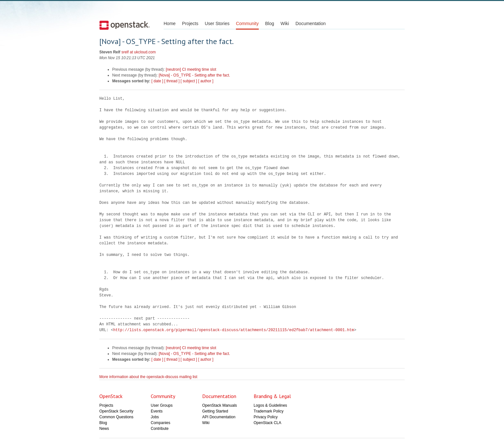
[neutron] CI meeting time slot (191, 69)
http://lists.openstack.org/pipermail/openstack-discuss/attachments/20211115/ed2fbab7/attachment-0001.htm (234, 330)
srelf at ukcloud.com (139, 52)
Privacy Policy (266, 417)
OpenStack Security (116, 411)
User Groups (162, 405)
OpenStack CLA (267, 423)
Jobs (155, 417)
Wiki (285, 23)
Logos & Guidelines (270, 405)
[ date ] (157, 81)
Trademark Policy (269, 411)
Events (157, 411)
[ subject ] (189, 81)
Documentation (310, 23)
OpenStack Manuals (220, 405)
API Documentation (219, 417)
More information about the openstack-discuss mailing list (148, 377)
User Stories (217, 23)
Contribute (160, 429)
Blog (270, 23)
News (104, 429)
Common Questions (116, 417)
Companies (161, 423)
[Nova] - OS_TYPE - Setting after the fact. (194, 75)
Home (170, 23)
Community (247, 23)
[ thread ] (172, 81)
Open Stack (125, 25)
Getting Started (215, 411)
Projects (190, 23)
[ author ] (206, 81)
